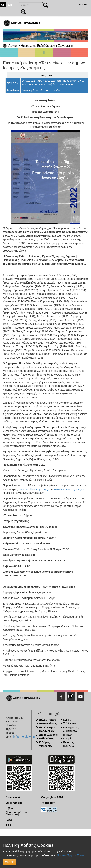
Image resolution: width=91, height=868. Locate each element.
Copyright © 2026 (52, 797)
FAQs (9, 820)
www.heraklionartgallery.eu (70, 489)
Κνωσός (68, 742)
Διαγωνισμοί (47, 727)
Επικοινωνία (14, 797)
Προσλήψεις (47, 731)
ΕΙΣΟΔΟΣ (85, 5)
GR (3, 5)
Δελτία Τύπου (48, 720)
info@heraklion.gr (24, 737)
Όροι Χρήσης (14, 803)
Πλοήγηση (12, 814)
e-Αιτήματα (70, 731)
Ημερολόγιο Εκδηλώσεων (38, 46)
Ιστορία (68, 738)
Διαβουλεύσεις (48, 735)
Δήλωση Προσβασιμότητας (17, 809)
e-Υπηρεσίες (71, 727)
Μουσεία (69, 746)
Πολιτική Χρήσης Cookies (72, 855)
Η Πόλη (68, 735)
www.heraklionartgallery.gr (34, 489)
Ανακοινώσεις (48, 723)
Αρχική (13, 46)
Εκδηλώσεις (47, 738)
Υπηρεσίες (46, 746)
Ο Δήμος (44, 742)
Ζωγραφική (66, 46)
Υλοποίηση (48, 803)
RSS (8, 825)
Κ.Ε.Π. (67, 720)
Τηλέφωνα (70, 723)
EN (10, 5)
